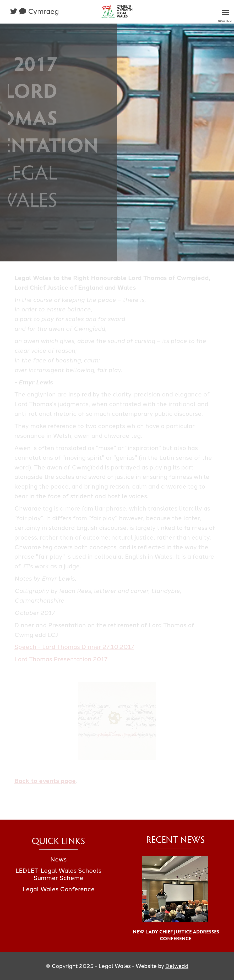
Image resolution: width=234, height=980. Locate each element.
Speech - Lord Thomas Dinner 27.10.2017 (74, 647)
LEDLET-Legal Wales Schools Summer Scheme (58, 874)
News (58, 859)
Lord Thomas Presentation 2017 (61, 659)
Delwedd (177, 966)
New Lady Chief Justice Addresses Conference (176, 935)
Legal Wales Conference (59, 889)
